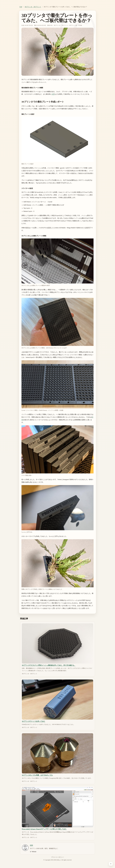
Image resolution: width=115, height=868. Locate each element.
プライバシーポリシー (57, 857)
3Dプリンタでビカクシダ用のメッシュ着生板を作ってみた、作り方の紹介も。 (49, 665)
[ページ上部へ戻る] (111, 864)
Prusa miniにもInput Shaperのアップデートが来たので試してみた (44, 829)
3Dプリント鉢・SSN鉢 (76, 25)
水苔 (53, 94)
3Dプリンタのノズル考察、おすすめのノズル (37, 775)
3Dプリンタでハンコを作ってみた (33, 721)
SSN (51, 25)
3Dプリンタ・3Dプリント (33, 7)
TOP (21, 7)
